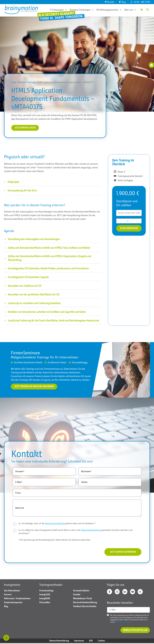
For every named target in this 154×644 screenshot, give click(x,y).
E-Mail (113, 611)
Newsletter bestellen (135, 631)
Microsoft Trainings (27, 82)
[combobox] (129, 213)
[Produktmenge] (129, 221)
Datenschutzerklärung (55, 524)
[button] (148, 10)
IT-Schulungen (57, 10)
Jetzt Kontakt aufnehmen (122, 552)
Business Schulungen (80, 10)
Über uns (129, 10)
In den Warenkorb (129, 228)
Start (14, 82)
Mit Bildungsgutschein (108, 10)
